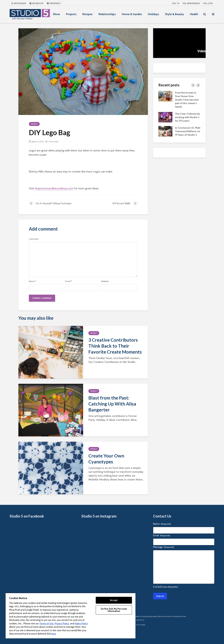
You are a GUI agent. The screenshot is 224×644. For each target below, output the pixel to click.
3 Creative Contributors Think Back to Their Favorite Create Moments (115, 346)
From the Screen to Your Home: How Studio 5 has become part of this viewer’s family (187, 100)
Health (194, 14)
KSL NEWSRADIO (191, 3)
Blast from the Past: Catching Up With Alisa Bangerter (112, 404)
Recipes (87, 14)
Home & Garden (132, 14)
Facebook (36, 3)
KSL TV (176, 3)
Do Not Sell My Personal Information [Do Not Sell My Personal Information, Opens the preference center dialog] (114, 610)
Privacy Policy (62, 623)
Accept (114, 600)
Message (164, 547)
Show (56, 14)
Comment (34, 239)
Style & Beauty (174, 14)
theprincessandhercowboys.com (54, 188)
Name (32, 281)
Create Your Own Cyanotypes (106, 459)
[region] (71, 616)
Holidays (153, 14)
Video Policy (81, 623)
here (54, 634)
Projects (71, 14)
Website (105, 281)
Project (34, 124)
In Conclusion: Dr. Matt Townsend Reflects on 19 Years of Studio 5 (188, 131)
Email (69, 281)
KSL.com (208, 3)
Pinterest (54, 3)
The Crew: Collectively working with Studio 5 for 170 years (188, 117)
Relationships (107, 14)
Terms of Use (46, 623)
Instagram (19, 3)
